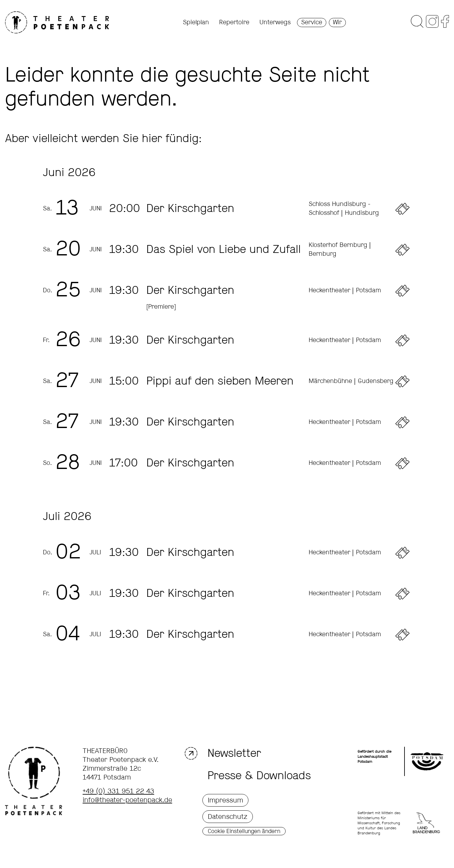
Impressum (225, 801)
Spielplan (196, 23)
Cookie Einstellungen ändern (244, 831)
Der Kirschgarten (190, 209)
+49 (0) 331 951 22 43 (118, 791)
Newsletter (232, 753)
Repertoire (234, 23)
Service (312, 23)
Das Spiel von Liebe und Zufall (224, 250)
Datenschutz (228, 817)
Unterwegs (275, 23)
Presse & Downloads (259, 776)
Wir (337, 23)
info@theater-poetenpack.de (127, 800)
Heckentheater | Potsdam (345, 291)
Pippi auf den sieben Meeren (220, 381)
